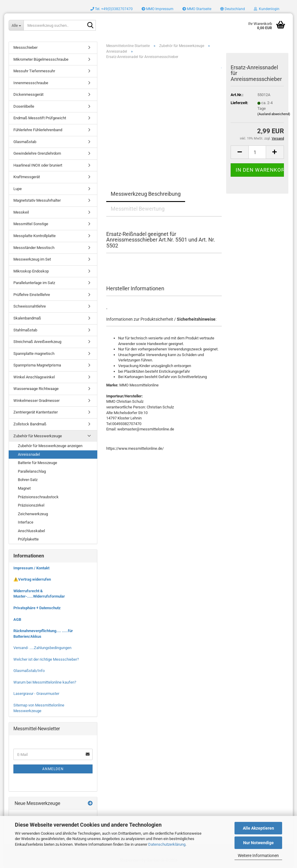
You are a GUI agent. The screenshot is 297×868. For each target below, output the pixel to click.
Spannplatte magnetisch (34, 354)
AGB (17, 619)
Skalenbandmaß (27, 318)
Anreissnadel (29, 454)
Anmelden (53, 769)
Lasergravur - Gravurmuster (36, 694)
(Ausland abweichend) (274, 114)
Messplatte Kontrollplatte (35, 236)
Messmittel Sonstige (31, 224)
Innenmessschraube (31, 83)
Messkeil (21, 212)
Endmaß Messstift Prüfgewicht (40, 118)
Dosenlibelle (24, 106)
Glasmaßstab (25, 142)
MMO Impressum (158, 9)
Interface (26, 522)
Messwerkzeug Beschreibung (146, 194)
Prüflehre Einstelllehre (32, 295)
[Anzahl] (257, 152)
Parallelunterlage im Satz (34, 283)
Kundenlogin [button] (267, 9)
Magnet (24, 488)
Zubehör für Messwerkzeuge (38, 436)
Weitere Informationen (258, 856)
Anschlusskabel (31, 531)
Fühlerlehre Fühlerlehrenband (38, 130)
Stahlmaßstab (25, 330)
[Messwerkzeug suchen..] (16, 25)
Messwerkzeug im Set (32, 259)
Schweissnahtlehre (30, 306)
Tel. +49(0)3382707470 (112, 9)
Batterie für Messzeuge (37, 463)
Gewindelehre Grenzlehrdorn (37, 153)
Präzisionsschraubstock (38, 497)
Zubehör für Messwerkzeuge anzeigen (50, 446)
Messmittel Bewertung (138, 209)
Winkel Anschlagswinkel (34, 377)
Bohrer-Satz (28, 480)
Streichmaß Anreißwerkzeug (37, 342)
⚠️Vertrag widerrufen (32, 579)
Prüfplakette (28, 539)
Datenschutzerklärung (167, 844)
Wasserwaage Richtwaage (36, 389)
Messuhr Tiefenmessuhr (34, 71)
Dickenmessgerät (28, 94)
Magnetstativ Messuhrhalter (37, 200)
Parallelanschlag (32, 471)
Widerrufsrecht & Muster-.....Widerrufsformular (39, 594)
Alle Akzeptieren (258, 828)
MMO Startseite (197, 9)
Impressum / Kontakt (31, 568)
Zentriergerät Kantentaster (36, 412)
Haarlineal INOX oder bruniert (38, 165)
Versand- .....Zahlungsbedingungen (42, 648)
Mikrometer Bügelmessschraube (41, 59)
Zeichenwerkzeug (33, 514)
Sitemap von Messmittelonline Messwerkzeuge (39, 708)
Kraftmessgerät (27, 177)
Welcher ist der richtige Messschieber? (46, 659)
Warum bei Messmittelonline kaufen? (45, 682)
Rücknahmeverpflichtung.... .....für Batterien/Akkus (43, 634)
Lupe (18, 189)
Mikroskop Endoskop (31, 271)
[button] (233, 9)
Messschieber (25, 47)
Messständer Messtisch (34, 248)
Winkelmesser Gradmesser (36, 401)
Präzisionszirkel (31, 505)
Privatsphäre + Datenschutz (37, 608)
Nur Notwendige (258, 843)
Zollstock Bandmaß (30, 424)
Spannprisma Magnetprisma (37, 365)
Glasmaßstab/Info (29, 671)
